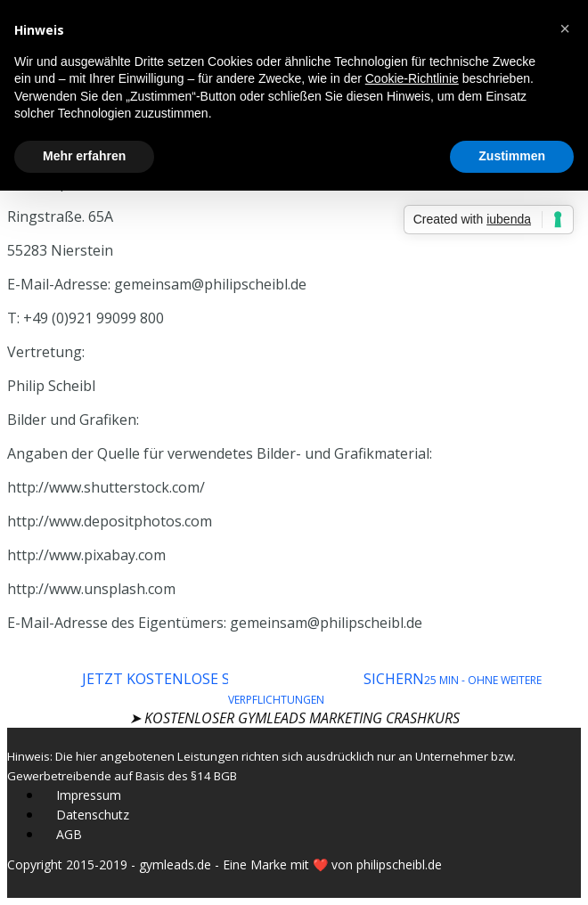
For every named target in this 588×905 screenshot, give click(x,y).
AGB (69, 834)
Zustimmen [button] (512, 156)
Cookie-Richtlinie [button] (412, 78)
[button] (565, 29)
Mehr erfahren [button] (84, 156)
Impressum (89, 795)
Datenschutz (93, 815)
